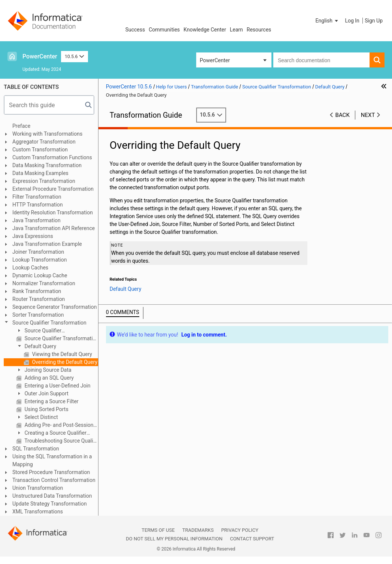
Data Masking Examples (40, 173)
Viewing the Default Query (61, 354)
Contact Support (252, 539)
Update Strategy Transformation (50, 504)
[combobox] (321, 60)
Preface (21, 126)
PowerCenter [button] (215, 60)
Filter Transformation (37, 197)
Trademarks (198, 530)
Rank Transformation (37, 291)
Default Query (40, 346)
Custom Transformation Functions (52, 157)
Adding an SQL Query (48, 378)
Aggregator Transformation (44, 142)
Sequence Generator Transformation (54, 307)
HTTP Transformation (38, 205)
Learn (236, 30)
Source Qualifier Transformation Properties (61, 338)
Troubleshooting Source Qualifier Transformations (61, 441)
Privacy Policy (240, 530)
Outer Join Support (46, 393)
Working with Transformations (47, 134)
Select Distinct (41, 417)
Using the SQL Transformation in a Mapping (52, 460)
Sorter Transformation (38, 315)
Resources (259, 30)
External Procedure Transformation (53, 189)
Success (135, 30)
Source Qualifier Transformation (49, 323)
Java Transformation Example (47, 244)
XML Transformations (38, 512)
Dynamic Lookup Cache (40, 275)
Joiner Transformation (38, 252)
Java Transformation (37, 220)
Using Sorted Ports (46, 409)
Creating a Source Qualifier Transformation (51, 433)
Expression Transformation (44, 181)
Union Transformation (38, 488)
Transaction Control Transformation (54, 480)
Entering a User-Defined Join (57, 386)
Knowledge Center (205, 30)
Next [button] (368, 115)
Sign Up (374, 21)
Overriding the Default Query (64, 362)
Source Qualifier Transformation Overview (45, 331)
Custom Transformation (40, 150)
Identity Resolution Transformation (53, 212)
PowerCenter (40, 56)
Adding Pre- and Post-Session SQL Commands (61, 425)
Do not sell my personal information (174, 539)
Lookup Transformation (39, 260)
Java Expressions (33, 236)
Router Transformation (39, 299)
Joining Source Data (47, 370)
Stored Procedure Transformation (51, 472)
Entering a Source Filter (51, 401)
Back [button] (343, 115)
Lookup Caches (30, 268)
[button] (328, 21)
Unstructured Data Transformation (52, 496)
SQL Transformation (36, 449)
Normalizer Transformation (44, 283)
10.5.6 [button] (75, 56)
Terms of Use (158, 530)
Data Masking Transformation (47, 165)
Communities (164, 30)
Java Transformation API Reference (54, 228)
